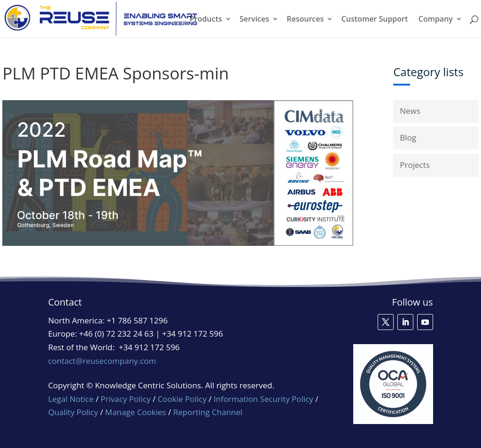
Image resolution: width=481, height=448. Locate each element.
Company (436, 20)
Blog (408, 138)
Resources (305, 20)
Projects (415, 165)
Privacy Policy (125, 399)
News (410, 111)
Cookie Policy (182, 399)
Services (254, 20)
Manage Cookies (136, 412)
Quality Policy (74, 412)
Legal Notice (71, 399)
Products (206, 20)
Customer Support (375, 20)
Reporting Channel (208, 412)
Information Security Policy (264, 399)
